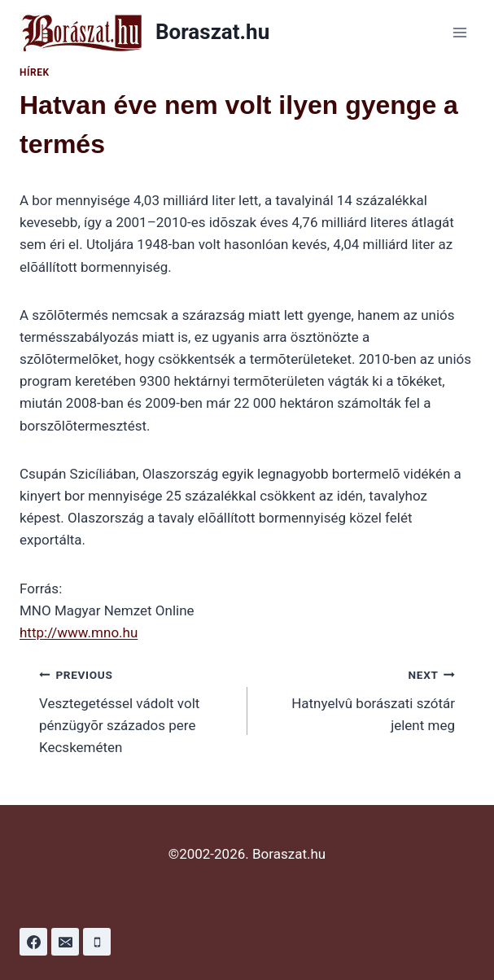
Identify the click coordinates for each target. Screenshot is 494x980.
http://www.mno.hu (79, 632)
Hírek (35, 72)
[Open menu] (459, 32)
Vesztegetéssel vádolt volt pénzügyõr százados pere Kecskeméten (136, 709)
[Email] (65, 942)
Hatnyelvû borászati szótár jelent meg (358, 698)
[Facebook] (33, 942)
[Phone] (97, 942)
